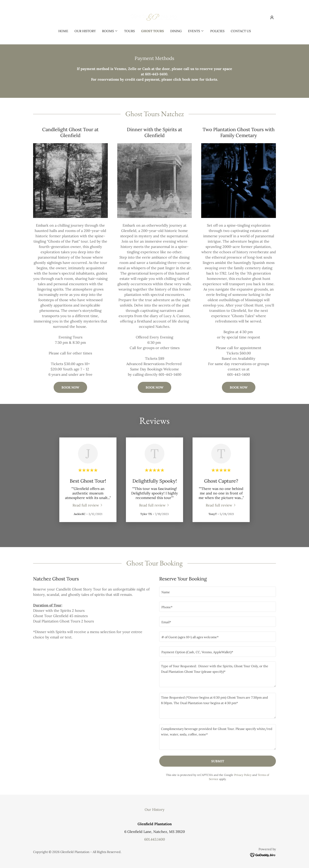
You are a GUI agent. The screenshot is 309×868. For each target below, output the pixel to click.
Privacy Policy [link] (243, 775)
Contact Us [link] (241, 31)
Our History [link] (85, 31)
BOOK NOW (70, 387)
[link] (155, 17)
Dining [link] (176, 31)
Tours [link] (129, 31)
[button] (272, 18)
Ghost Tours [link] (153, 31)
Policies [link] (217, 31)
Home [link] (63, 31)
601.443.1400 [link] (155, 839)
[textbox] (218, 592)
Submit (218, 761)
